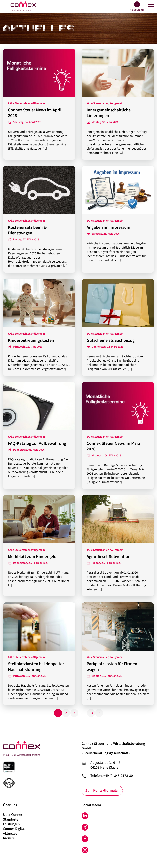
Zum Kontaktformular (102, 791)
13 (91, 713)
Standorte (11, 820)
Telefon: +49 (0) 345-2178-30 (112, 776)
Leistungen (11, 824)
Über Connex (13, 815)
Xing (85, 827)
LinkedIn (85, 816)
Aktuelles (10, 834)
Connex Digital (14, 829)
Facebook (85, 839)
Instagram (85, 850)
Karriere (9, 838)
